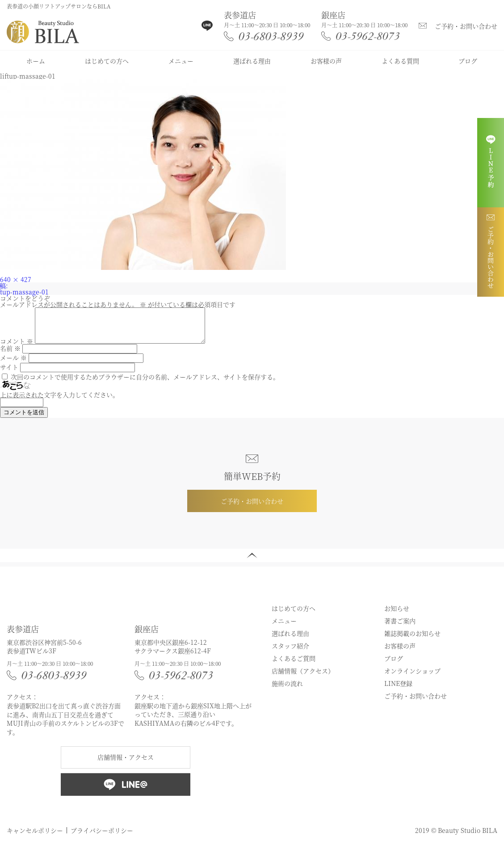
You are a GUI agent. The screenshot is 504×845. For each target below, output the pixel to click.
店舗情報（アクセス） (303, 677)
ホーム (36, 61)
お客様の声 (326, 61)
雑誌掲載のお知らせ (412, 640)
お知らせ (397, 615)
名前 (10, 355)
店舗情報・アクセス (126, 764)
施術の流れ (287, 690)
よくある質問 (400, 61)
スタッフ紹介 (290, 652)
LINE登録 (398, 690)
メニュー (181, 61)
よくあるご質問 (294, 665)
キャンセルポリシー (35, 837)
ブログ (468, 61)
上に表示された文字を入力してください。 (59, 401)
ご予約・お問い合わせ (466, 26)
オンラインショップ (412, 677)
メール (13, 364)
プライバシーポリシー (102, 837)
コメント (17, 348)
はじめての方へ (107, 61)
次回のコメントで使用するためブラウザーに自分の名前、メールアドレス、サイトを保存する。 (145, 383)
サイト (9, 374)
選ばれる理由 (252, 61)
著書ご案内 (400, 627)
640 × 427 (16, 279)
